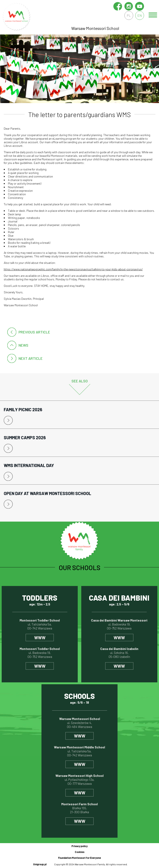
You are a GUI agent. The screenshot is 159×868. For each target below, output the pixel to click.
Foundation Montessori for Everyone (79, 858)
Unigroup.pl (40, 864)
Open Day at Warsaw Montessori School (48, 493)
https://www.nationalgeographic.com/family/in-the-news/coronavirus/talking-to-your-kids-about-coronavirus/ (73, 269)
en (140, 15)
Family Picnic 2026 (23, 409)
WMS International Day (29, 465)
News (23, 345)
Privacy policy (79, 846)
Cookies (80, 852)
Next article (31, 358)
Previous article (34, 332)
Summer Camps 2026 (25, 437)
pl (129, 15)
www (40, 638)
